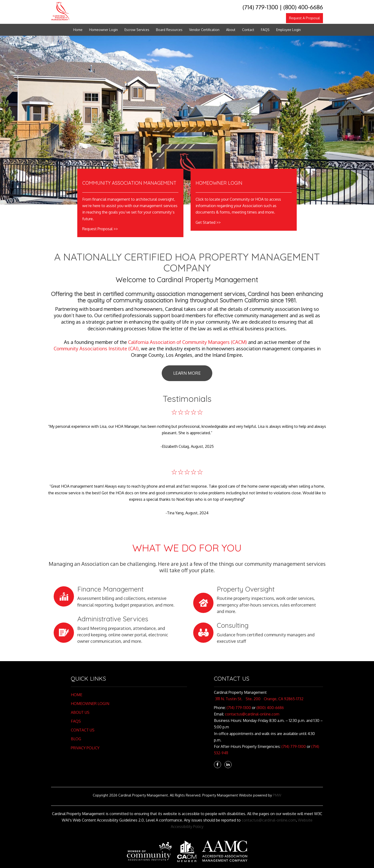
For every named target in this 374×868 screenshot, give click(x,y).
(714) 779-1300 (260, 7)
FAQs (76, 721)
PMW (277, 795)
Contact (248, 30)
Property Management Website (227, 795)
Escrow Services (137, 30)
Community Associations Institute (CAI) (96, 348)
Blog (76, 739)
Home (78, 30)
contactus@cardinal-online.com (252, 714)
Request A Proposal (304, 18)
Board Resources (169, 30)
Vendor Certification (204, 30)
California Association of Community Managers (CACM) (187, 342)
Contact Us (83, 730)
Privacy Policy (85, 748)
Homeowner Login (104, 30)
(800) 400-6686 (303, 7)
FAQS (265, 30)
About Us (80, 712)
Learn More (187, 373)
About (231, 30)
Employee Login (288, 30)
